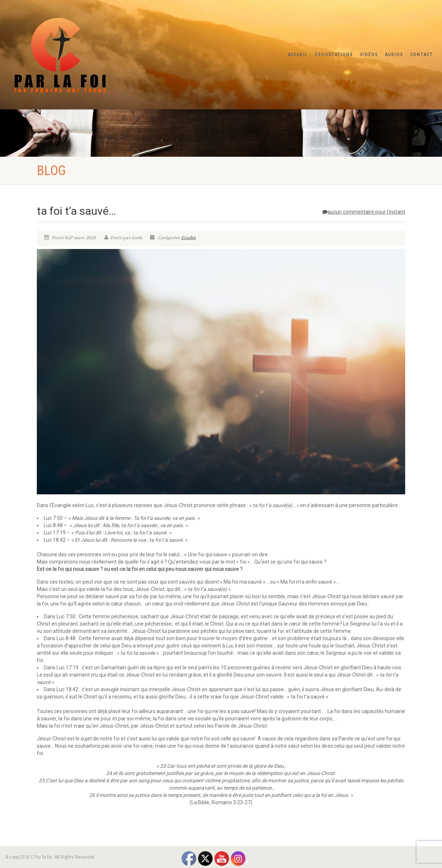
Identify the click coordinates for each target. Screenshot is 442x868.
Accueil (298, 55)
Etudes (189, 238)
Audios (394, 55)
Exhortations (334, 55)
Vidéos (369, 55)
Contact (422, 55)
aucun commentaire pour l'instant (364, 212)
